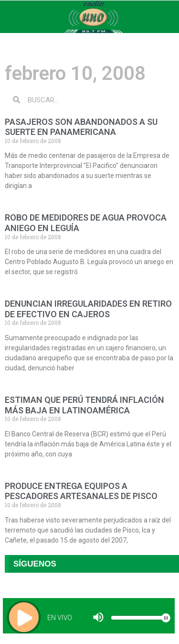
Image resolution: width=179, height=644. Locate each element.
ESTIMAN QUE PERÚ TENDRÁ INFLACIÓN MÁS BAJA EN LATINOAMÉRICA (84, 405)
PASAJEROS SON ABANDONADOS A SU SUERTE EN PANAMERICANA (81, 127)
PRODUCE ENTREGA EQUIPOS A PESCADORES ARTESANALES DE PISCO (81, 491)
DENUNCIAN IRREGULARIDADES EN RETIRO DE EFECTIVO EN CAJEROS (88, 309)
